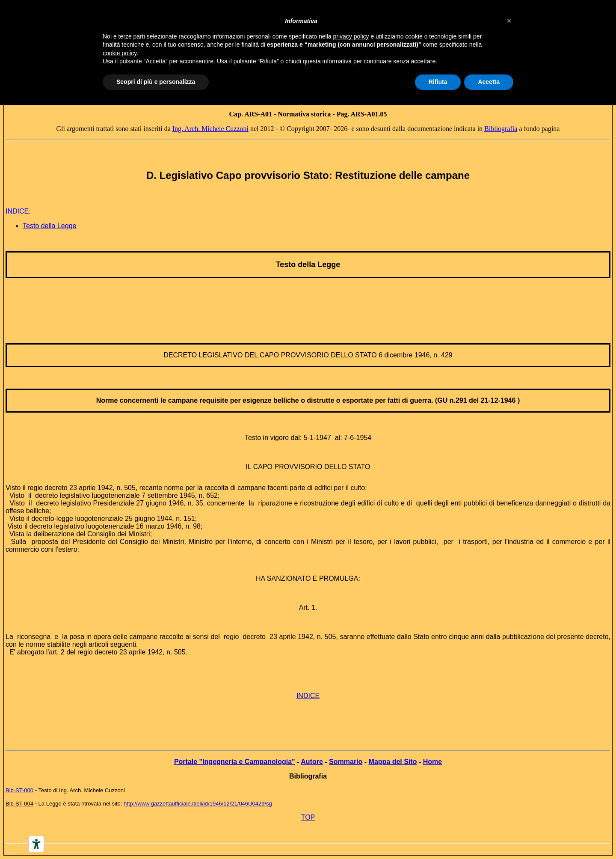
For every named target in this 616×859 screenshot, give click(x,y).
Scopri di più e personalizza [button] (156, 82)
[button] (509, 21)
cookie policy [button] (120, 53)
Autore (312, 762)
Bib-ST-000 (19, 790)
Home (432, 762)
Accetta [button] (489, 82)
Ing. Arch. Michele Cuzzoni (210, 129)
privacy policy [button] (351, 36)
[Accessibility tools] (36, 844)
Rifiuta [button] (438, 82)
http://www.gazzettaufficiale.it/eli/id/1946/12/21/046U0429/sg (198, 804)
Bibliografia (501, 129)
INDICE (308, 696)
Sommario (346, 762)
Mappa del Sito (393, 762)
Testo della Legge (49, 226)
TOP (308, 817)
